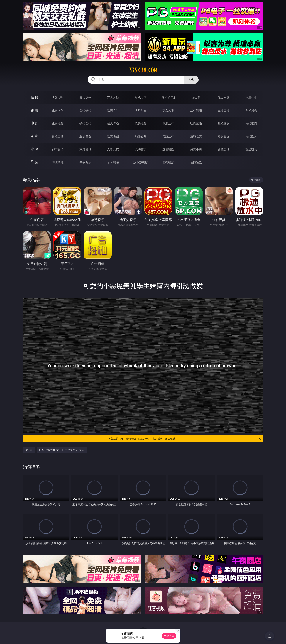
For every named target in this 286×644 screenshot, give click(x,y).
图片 (34, 136)
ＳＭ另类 (251, 110)
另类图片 (251, 136)
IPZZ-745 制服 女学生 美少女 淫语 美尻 (62, 450)
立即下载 (169, 636)
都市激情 (58, 149)
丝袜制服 (196, 110)
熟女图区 (224, 136)
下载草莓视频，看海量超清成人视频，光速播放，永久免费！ (185, 439)
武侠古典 (141, 149)
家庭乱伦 (85, 149)
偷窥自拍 (58, 136)
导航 (34, 162)
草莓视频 (113, 162)
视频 (34, 110)
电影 (34, 123)
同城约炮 (58, 162)
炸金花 (196, 97)
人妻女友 (113, 149)
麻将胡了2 (168, 97)
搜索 (191, 80)
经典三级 (196, 123)
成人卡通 (113, 123)
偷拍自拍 (85, 123)
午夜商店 (85, 162)
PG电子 (58, 97)
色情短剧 (196, 162)
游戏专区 (141, 97)
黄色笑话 (224, 149)
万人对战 (113, 97)
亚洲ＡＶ (58, 110)
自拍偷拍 (85, 110)
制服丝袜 (168, 123)
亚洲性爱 (58, 123)
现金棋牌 (224, 97)
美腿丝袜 (168, 136)
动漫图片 (141, 136)
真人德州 (85, 97)
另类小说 (196, 149)
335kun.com (143, 70)
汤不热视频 (141, 162)
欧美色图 (113, 136)
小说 (34, 149)
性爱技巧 (251, 149)
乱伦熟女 (224, 123)
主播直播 (224, 110)
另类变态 (251, 123)
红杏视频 (168, 162)
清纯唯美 (196, 136)
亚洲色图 (85, 136)
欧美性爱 (141, 123)
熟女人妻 (168, 110)
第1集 (29, 450)
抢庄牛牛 (251, 97)
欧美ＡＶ (113, 110)
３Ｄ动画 (141, 110)
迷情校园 (168, 149)
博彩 (34, 97)
